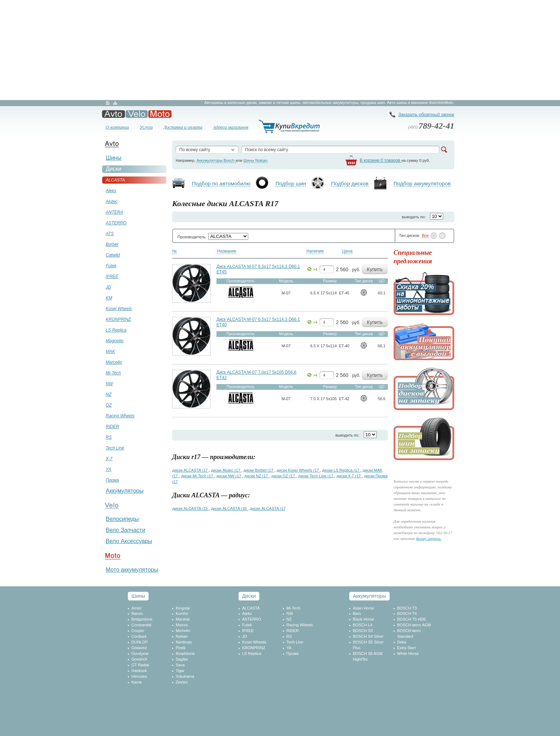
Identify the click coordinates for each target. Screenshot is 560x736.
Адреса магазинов (231, 127)
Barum (137, 613)
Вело (137, 114)
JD (244, 636)
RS (289, 636)
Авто (113, 114)
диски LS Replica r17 (341, 470)
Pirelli (181, 648)
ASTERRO (252, 619)
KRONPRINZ (254, 648)
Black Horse (363, 619)
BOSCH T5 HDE (412, 619)
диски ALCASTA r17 (191, 470)
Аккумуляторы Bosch (216, 160)
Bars (357, 613)
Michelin (183, 631)
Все (425, 235)
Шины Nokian (256, 160)
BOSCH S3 (363, 631)
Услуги (146, 127)
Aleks (247, 613)
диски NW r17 (229, 476)
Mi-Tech (293, 608)
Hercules (139, 676)
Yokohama (185, 676)
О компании (117, 127)
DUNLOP (140, 642)
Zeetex (182, 682)
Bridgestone (142, 619)
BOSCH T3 (407, 608)
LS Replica (252, 653)
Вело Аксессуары (129, 541)
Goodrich (139, 659)
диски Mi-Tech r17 (198, 476)
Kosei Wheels (254, 642)
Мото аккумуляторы (132, 570)
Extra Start (406, 648)
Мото (160, 114)
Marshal (183, 619)
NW (290, 613)
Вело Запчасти (126, 530)
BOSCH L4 (362, 625)
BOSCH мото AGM (414, 625)
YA (289, 648)
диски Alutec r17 (226, 470)
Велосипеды (122, 519)
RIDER (292, 631)
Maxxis (182, 625)
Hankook (139, 671)
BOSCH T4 (407, 613)
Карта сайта (115, 103)
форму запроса (429, 538)
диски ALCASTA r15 (191, 508)
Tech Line (295, 642)
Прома (292, 653)
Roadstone (185, 653)
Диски (114, 169)
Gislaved (139, 648)
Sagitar (182, 659)
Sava (180, 665)
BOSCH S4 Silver (368, 636)
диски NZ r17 (257, 476)
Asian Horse (364, 608)
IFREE (248, 631)
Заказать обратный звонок (426, 115)
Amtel (136, 608)
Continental (141, 625)
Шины (114, 158)
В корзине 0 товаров (381, 160)
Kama (137, 682)
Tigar (180, 671)
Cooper (138, 631)
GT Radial (140, 665)
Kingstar (183, 608)
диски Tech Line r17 (316, 476)
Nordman (184, 642)
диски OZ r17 (283, 476)
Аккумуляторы (125, 491)
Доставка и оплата (183, 127)
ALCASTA (251, 608)
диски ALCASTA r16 (229, 508)
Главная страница (108, 103)
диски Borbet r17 (259, 470)
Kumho (182, 613)
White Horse (408, 653)
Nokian (182, 636)
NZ (289, 619)
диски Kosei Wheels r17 (298, 470)
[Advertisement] (280, 50)
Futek (247, 625)
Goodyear (140, 653)
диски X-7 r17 (349, 476)
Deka (402, 642)
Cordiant (139, 636)
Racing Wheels (300, 625)
